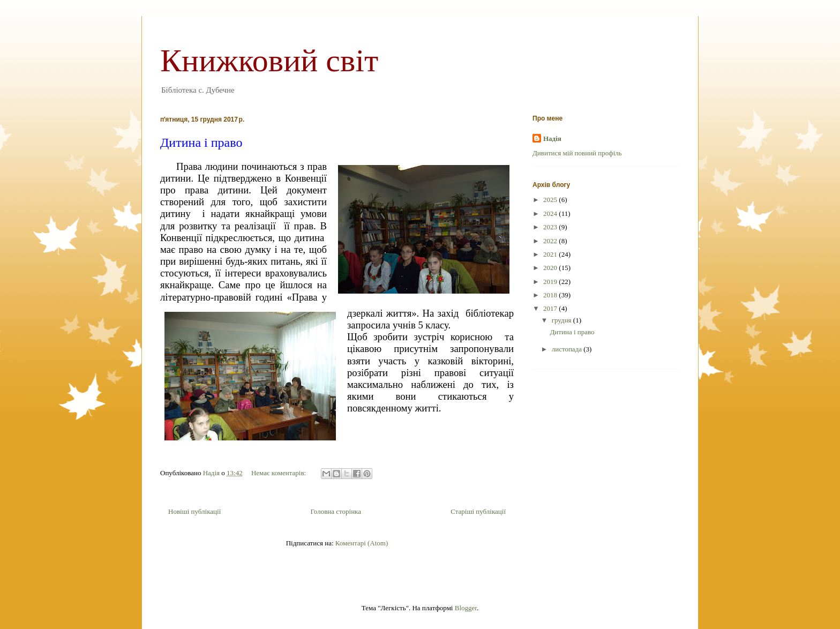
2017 (551, 308)
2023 (551, 227)
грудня (562, 320)
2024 (551, 214)
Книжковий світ (269, 61)
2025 (551, 200)
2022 (551, 241)
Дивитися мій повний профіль (577, 153)
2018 (551, 295)
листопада (568, 349)
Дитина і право (201, 143)
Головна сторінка (336, 511)
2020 (551, 268)
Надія (552, 138)
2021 (551, 254)
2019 (551, 282)
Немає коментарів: (279, 473)
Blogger (466, 608)
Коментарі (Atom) (362, 543)
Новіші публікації (194, 511)
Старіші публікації (478, 511)
